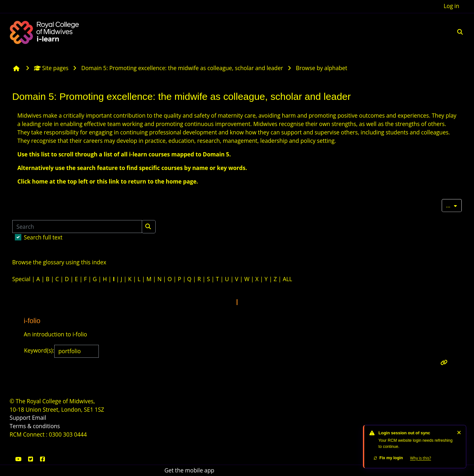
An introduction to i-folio (56, 334)
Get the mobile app (189, 470)
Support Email (28, 418)
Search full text (43, 237)
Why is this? (421, 458)
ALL (288, 279)
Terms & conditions (35, 426)
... (454, 205)
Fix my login (388, 458)
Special (21, 279)
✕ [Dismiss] (459, 432)
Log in (451, 6)
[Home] (45, 32)
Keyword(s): (39, 350)
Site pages (51, 68)
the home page (176, 181)
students (397, 132)
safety (202, 116)
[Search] (77, 227)
